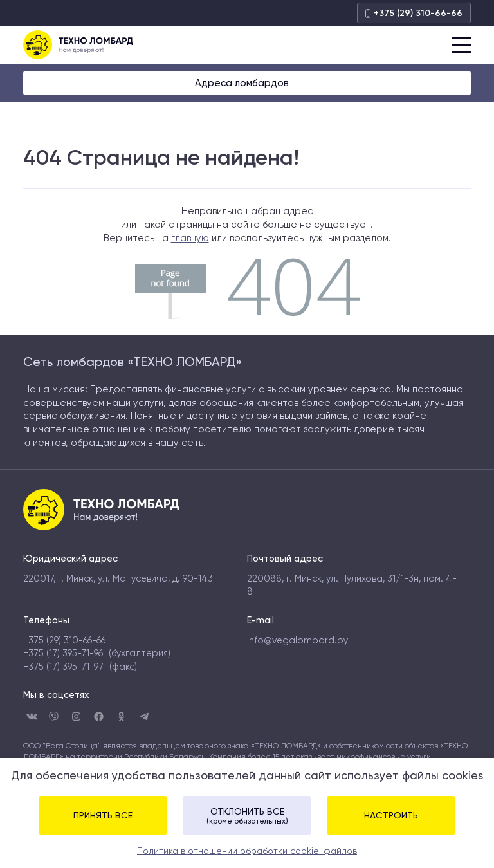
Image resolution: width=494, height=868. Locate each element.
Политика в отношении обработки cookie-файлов (247, 851)
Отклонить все (247, 816)
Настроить (391, 815)
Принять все (103, 815)
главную (190, 238)
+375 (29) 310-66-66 (414, 13)
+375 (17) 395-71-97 (63, 667)
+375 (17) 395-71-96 (63, 653)
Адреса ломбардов (243, 83)
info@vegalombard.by (297, 640)
